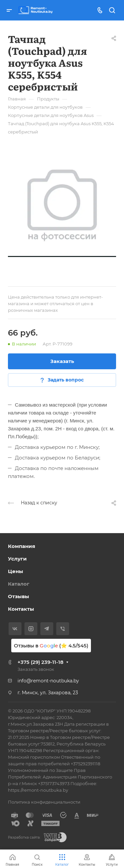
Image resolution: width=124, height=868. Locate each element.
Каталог (19, 584)
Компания (21, 546)
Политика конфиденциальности (44, 802)
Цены (16, 571)
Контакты (21, 609)
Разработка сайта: (24, 837)
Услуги (17, 559)
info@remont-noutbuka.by (48, 681)
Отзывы (19, 596)
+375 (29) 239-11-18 (41, 662)
